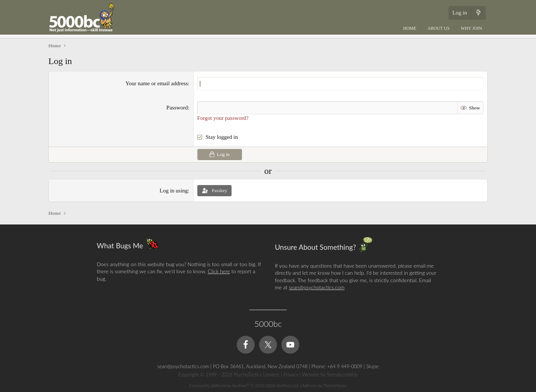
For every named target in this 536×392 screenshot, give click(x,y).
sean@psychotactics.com (317, 287)
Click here (219, 271)
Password (177, 108)
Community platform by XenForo (244, 385)
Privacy (291, 375)
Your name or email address (157, 83)
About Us (438, 28)
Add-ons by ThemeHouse (324, 385)
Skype (372, 366)
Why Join (471, 28)
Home (410, 28)
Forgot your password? (223, 118)
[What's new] (478, 13)
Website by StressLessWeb (330, 375)
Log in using (174, 191)
